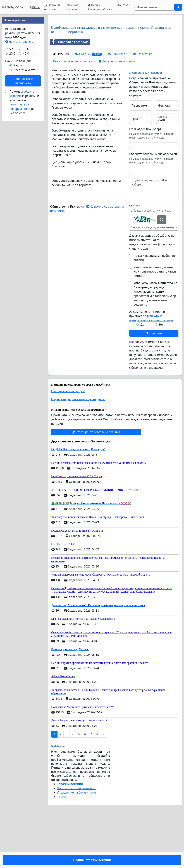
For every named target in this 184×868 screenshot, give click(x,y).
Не (161, 375)
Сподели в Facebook (69, 92)
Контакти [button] (124, 5)
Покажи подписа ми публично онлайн (155, 308)
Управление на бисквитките (77, 843)
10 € (26, 156)
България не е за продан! (68, 441)
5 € (11, 156)
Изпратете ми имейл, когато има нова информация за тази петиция (155, 322)
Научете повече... (19, 149)
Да (142, 375)
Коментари (117, 104)
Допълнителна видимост (118, 112)
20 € (12, 161)
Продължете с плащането (23, 189)
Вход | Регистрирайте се (100, 7)
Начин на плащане (18, 169)
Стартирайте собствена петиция (96, 482)
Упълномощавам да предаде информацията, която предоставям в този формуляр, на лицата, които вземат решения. (155, 344)
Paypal (18, 173)
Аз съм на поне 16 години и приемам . (152, 366)
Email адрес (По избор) (145, 179)
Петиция (61, 104)
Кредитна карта (24, 178)
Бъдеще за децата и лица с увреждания (78, 450)
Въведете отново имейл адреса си (153, 204)
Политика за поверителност (73, 112)
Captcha (135, 256)
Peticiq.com (13, 7)
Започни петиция (52, 7)
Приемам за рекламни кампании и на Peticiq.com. (24, 210)
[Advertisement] (115, 45)
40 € (26, 161)
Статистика (143, 104)
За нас (61, 847)
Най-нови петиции (74, 7)
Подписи (88, 104)
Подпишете (154, 384)
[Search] (155, 7)
